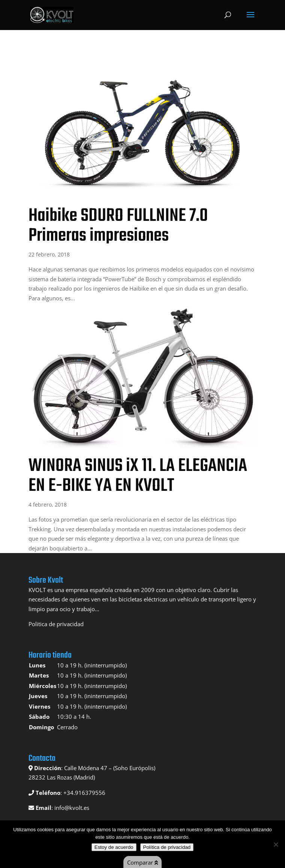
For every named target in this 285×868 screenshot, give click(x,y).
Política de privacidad (167, 847)
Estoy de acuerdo (114, 847)
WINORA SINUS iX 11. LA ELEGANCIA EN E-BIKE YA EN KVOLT (138, 476)
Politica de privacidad (56, 624)
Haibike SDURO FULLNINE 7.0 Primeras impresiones (118, 226)
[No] (276, 844)
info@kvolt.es (72, 808)
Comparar (142, 862)
